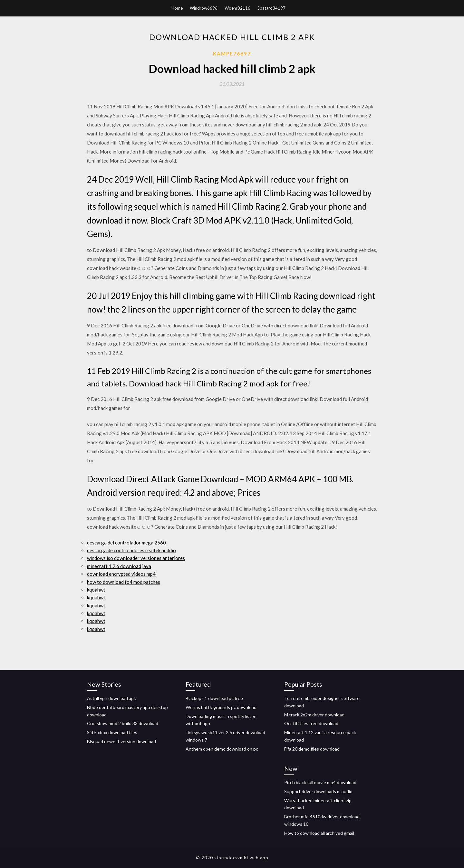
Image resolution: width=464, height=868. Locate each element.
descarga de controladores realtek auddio (131, 550)
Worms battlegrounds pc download (221, 707)
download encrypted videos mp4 (121, 574)
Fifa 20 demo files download (312, 749)
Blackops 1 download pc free (214, 698)
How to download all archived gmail (319, 833)
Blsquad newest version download (121, 741)
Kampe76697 (232, 54)
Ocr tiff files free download (311, 723)
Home (177, 8)
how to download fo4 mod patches (124, 582)
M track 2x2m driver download (314, 715)
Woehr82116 (237, 8)
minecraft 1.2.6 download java (119, 566)
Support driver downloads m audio (318, 791)
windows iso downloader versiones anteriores (136, 558)
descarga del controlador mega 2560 (126, 543)
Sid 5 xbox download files (112, 732)
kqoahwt (96, 590)
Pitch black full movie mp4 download (320, 782)
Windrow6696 (204, 8)
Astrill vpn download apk (111, 698)
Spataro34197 (271, 8)
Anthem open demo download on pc (222, 749)
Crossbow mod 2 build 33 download (123, 723)
